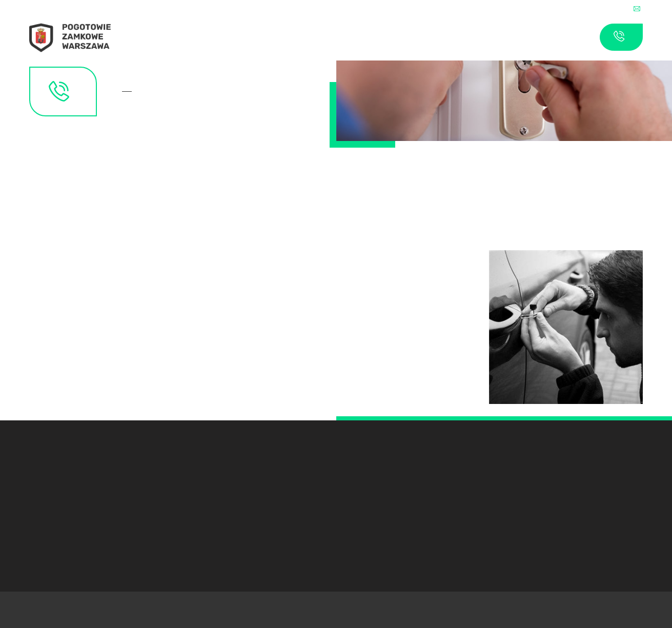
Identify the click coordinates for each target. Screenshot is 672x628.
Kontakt (130, 92)
